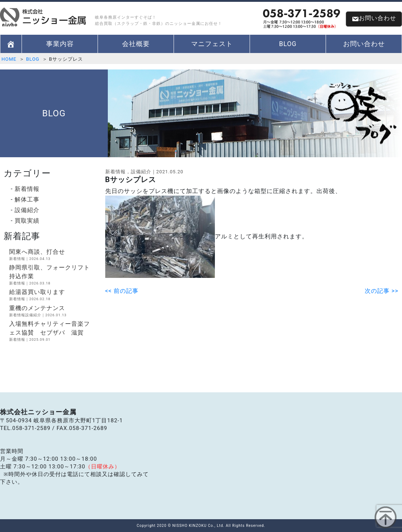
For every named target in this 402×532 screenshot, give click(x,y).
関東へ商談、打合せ (52, 255)
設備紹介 (27, 210)
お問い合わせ (374, 19)
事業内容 (60, 44)
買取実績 (27, 221)
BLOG (288, 44)
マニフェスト (212, 44)
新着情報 (27, 189)
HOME (9, 59)
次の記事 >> (382, 291)
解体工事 (27, 199)
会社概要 (136, 44)
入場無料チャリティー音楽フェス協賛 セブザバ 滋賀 (52, 331)
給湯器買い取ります (52, 295)
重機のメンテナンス (52, 311)
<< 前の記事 (122, 291)
